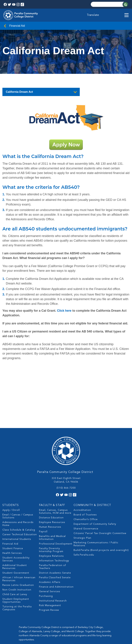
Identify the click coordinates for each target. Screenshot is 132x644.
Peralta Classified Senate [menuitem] (55, 545)
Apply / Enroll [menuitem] (11, 477)
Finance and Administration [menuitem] (56, 554)
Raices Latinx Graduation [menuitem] (18, 552)
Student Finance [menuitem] (13, 515)
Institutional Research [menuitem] (53, 568)
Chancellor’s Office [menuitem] (86, 486)
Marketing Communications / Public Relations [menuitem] (96, 511)
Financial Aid (17, 26)
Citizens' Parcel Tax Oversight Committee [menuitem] (100, 500)
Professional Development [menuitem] (56, 511)
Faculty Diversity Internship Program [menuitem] (51, 517)
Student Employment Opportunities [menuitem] (16, 568)
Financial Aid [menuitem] (10, 511)
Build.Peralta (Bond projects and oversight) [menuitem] (101, 517)
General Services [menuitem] (50, 558)
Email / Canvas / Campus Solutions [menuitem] (18, 483)
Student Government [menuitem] (16, 540)
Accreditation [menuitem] (82, 477)
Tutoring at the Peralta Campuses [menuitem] (17, 575)
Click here (64, 311)
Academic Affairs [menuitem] (50, 549)
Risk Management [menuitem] (50, 572)
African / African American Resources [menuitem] (19, 546)
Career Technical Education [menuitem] (20, 502)
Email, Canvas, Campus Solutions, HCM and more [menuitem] (55, 479)
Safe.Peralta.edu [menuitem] (84, 522)
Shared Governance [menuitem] (86, 496)
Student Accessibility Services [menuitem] (16, 526)
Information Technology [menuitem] (54, 528)
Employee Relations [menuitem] (51, 523)
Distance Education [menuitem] (51, 485)
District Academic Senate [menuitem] (55, 540)
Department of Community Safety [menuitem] (95, 491)
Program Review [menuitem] (49, 577)
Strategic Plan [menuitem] (82, 505)
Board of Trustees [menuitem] (85, 482)
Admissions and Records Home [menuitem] (18, 491)
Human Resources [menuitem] (50, 494)
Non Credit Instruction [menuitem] (17, 557)
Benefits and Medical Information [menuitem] (52, 505)
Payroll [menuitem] (43, 499)
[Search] (110, 4)
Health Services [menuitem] (12, 520)
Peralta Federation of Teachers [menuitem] (53, 534)
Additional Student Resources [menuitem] (15, 534)
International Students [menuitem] (17, 506)
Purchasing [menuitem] (46, 563)
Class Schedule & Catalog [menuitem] (19, 497)
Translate (93, 15)
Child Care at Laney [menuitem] (15, 561)
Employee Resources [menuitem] (52, 489)
